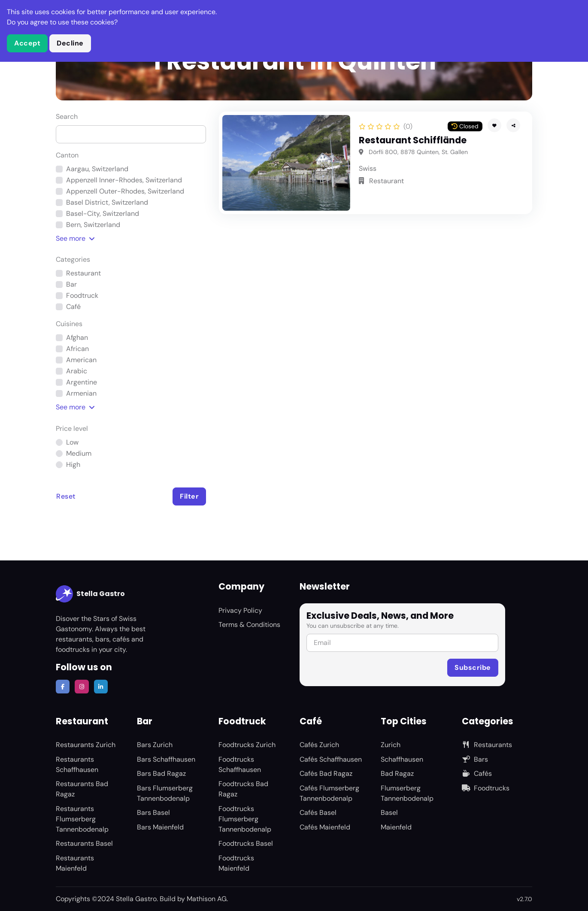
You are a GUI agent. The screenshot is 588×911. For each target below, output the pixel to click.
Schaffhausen (402, 759)
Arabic (77, 371)
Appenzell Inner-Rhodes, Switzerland (124, 180)
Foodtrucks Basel (246, 843)
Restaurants (487, 745)
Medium (79, 453)
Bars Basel (153, 813)
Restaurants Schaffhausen (77, 764)
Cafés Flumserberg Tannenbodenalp (329, 793)
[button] (513, 125)
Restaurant (83, 273)
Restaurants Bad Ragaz (82, 789)
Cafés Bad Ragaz (326, 773)
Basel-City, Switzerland (103, 213)
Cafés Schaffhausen (331, 759)
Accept (27, 43)
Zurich (391, 745)
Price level (72, 428)
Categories (73, 259)
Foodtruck (82, 295)
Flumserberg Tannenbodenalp (407, 793)
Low (72, 442)
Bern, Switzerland (93, 225)
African (77, 349)
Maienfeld (396, 827)
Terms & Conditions (249, 625)
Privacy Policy (240, 610)
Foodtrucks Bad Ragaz (243, 789)
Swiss (368, 168)
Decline (70, 43)
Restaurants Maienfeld (75, 863)
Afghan (77, 337)
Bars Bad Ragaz (161, 773)
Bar (71, 284)
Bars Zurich (155, 745)
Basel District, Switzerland (107, 202)
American (81, 360)
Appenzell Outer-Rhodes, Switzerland (125, 191)
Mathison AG (207, 899)
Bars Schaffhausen (166, 759)
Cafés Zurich (319, 745)
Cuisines (69, 324)
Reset (66, 496)
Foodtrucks (486, 788)
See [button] (75, 239)
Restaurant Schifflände (413, 140)
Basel (389, 813)
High (73, 465)
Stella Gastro (90, 594)
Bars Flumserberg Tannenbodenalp (165, 793)
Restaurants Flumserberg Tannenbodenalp (82, 819)
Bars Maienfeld (160, 827)
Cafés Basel (318, 813)
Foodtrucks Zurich (247, 745)
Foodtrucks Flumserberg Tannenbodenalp (245, 819)
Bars (475, 759)
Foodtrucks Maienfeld (236, 863)
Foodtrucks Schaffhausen (240, 764)
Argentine (82, 382)
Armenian (81, 393)
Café (73, 307)
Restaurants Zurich (86, 745)
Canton (67, 155)
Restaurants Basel (84, 843)
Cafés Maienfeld (325, 827)
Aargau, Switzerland (97, 169)
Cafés (477, 773)
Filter (189, 496)
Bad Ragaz (397, 773)
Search (67, 117)
